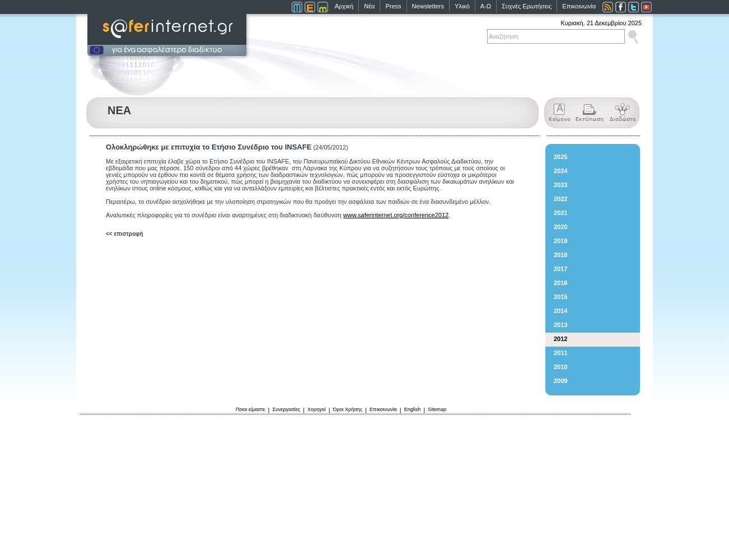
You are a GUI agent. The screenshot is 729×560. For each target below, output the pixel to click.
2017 (560, 269)
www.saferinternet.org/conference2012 (396, 215)
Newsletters (428, 6)
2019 (560, 241)
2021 (560, 213)
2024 (560, 171)
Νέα (369, 6)
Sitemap (437, 409)
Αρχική (344, 6)
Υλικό (462, 6)
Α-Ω (486, 6)
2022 (560, 199)
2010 (560, 367)
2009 (560, 381)
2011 (560, 353)
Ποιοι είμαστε (251, 409)
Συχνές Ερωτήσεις (527, 6)
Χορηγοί (317, 409)
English (413, 409)
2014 (560, 311)
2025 (560, 157)
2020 (560, 227)
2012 (560, 339)
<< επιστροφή (125, 234)
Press (393, 6)
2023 (560, 185)
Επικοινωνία (579, 6)
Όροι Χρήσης (348, 409)
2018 (560, 255)
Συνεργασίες (286, 409)
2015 (560, 297)
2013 (560, 325)
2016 (560, 283)
